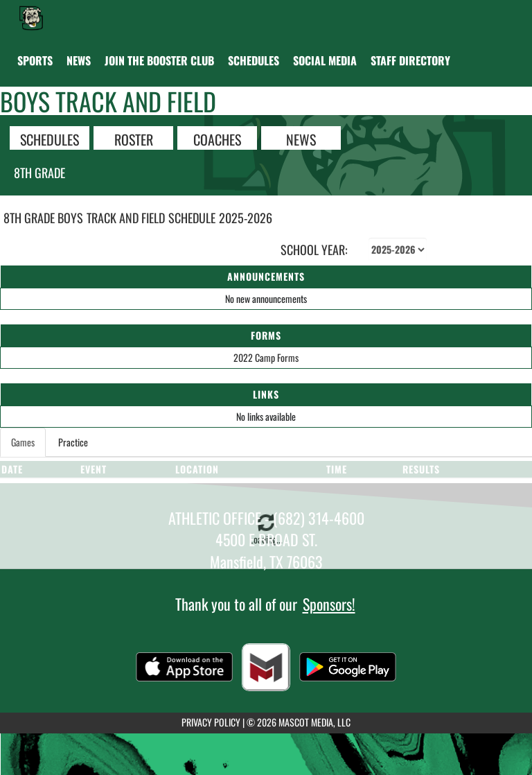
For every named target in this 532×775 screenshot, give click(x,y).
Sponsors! (329, 604)
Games (23, 442)
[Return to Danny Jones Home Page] (31, 17)
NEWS (301, 139)
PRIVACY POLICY (211, 722)
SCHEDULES (50, 139)
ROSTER (134, 139)
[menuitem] (79, 60)
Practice (73, 442)
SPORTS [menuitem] (35, 60)
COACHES (217, 139)
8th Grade (39, 173)
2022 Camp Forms (266, 357)
